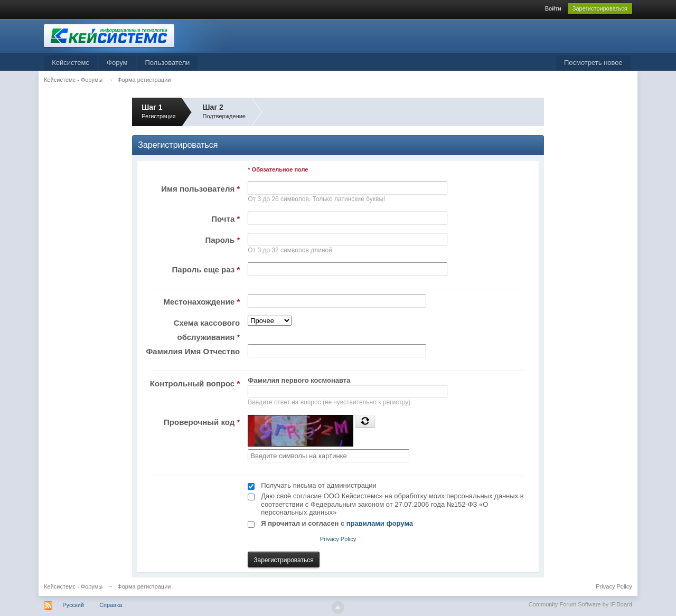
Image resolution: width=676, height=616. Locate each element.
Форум (117, 63)
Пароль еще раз (206, 269)
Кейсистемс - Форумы (73, 586)
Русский (73, 605)
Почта (226, 219)
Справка (111, 605)
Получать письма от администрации (319, 485)
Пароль (222, 240)
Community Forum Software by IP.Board (580, 604)
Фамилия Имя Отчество (193, 351)
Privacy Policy (338, 539)
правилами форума (380, 523)
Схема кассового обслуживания (207, 330)
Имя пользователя (200, 189)
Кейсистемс (71, 63)
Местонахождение (201, 302)
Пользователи (168, 63)
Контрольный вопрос (195, 383)
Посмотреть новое (593, 63)
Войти (553, 8)
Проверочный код (202, 422)
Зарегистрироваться (600, 8)
